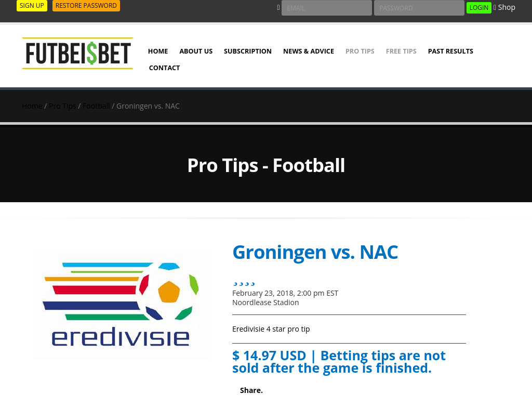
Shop (504, 7)
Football (96, 106)
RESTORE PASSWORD (86, 5)
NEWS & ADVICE (309, 51)
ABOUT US (196, 51)
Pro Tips (360, 51)
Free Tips (401, 51)
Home (32, 106)
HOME (158, 51)
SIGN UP (32, 5)
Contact (165, 68)
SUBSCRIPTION (248, 51)
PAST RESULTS (451, 51)
